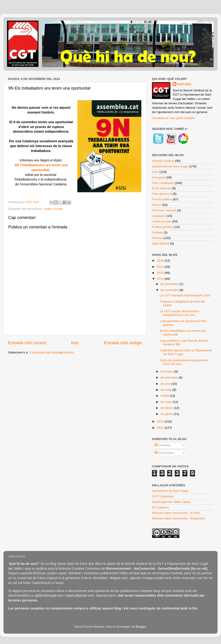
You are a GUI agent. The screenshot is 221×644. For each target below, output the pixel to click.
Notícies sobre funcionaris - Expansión (178, 518)
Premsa (157, 238)
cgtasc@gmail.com (80, 595)
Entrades (163, 445)
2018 (161, 261)
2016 (161, 267)
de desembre (170, 284)
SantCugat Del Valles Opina (171, 502)
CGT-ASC (184, 84)
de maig (166, 390)
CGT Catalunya (163, 496)
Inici (75, 343)
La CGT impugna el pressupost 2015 (185, 295)
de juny (166, 384)
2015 (161, 273)
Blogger (141, 627)
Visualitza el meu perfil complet (173, 118)
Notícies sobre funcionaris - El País (176, 513)
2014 (161, 279)
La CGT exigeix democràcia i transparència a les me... (180, 313)
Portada (157, 232)
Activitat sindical (163, 161)
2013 (161, 421)
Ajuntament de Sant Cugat (170, 166)
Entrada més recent (27, 343)
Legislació (159, 216)
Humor (157, 205)
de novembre (170, 290)
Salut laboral (161, 243)
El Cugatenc (160, 507)
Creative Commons (86, 568)
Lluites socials (53, 209)
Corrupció (159, 177)
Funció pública (162, 199)
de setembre (170, 377)
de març (167, 402)
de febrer (167, 408)
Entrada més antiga (123, 343)
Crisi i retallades (163, 183)
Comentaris (164, 453)
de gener (167, 414)
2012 (161, 428)
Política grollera (163, 227)
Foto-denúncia (162, 194)
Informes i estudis (164, 210)
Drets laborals (161, 188)
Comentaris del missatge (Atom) (52, 352)
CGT (155, 172)
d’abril (165, 396)
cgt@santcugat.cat (48, 595)
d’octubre (167, 372)
